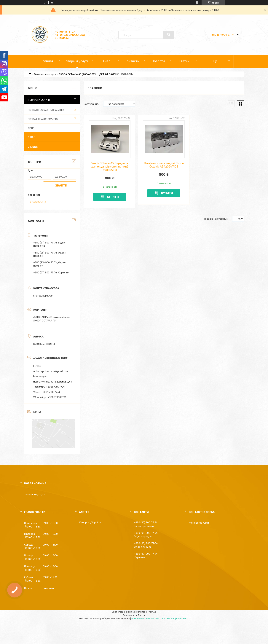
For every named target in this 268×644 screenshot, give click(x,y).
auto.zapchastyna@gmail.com (51, 371)
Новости (158, 61)
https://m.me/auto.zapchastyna (53, 381)
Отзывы (33, 147)
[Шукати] (169, 35)
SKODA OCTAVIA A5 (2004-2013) (78, 74)
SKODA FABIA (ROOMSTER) (43, 119)
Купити (113, 196)
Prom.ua (152, 612)
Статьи (184, 61)
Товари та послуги (45, 74)
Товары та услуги (35, 494)
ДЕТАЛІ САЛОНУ (109, 74)
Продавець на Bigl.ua (134, 615)
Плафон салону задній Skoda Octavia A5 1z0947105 (164, 165)
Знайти (61, 185)
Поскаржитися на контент (145, 618)
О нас (106, 61)
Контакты (132, 61)
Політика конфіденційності (175, 618)
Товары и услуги (77, 61)
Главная (47, 61)
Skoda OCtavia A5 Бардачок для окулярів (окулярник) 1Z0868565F (110, 166)
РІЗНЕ (31, 128)
